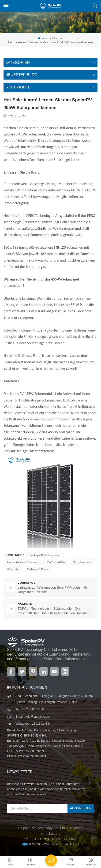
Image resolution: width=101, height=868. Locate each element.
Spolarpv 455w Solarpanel (45, 555)
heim (42, 38)
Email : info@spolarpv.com (34, 717)
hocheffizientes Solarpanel (23, 562)
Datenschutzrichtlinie (56, 839)
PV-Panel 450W (56, 562)
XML (27, 839)
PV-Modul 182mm (37, 569)
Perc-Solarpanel (83, 562)
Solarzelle (13, 569)
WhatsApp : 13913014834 (33, 724)
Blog (55, 38)
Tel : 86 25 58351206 (30, 709)
